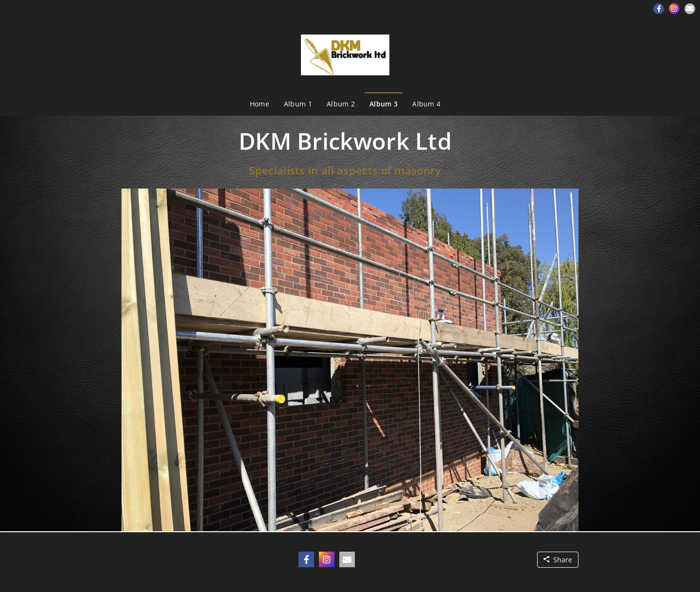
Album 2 (341, 104)
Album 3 (384, 104)
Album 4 (426, 104)
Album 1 (298, 104)
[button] (659, 9)
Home (260, 104)
